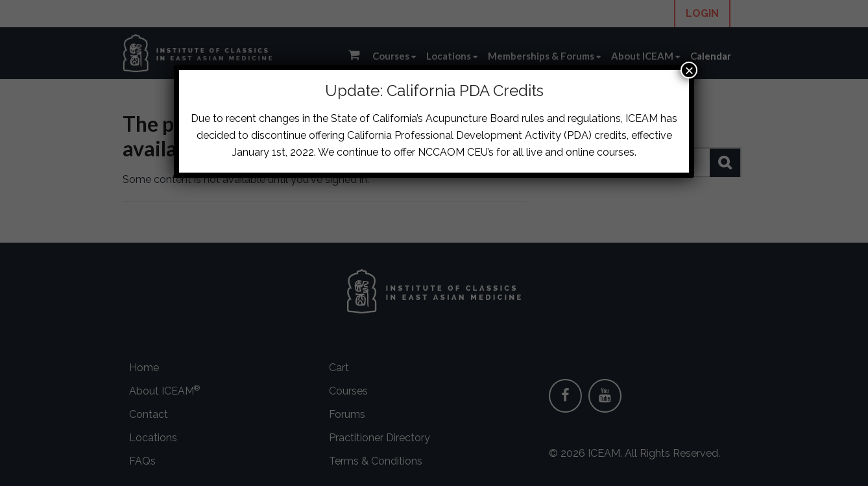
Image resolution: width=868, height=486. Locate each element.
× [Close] (689, 70)
